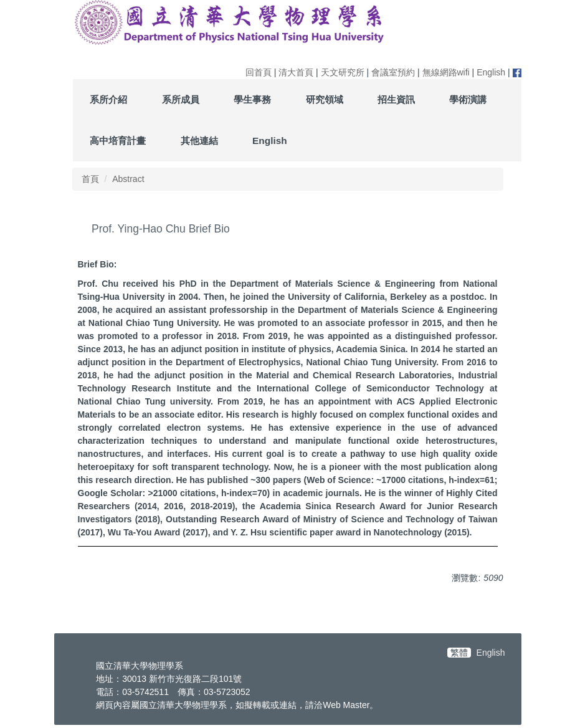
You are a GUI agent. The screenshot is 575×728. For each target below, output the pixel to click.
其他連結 (199, 141)
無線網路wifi (446, 72)
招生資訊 (396, 99)
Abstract (128, 179)
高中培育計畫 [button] (118, 141)
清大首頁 (296, 72)
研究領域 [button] (325, 99)
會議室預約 (393, 72)
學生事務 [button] (252, 99)
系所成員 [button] (181, 99)
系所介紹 (108, 99)
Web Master (346, 705)
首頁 (90, 179)
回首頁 (259, 72)
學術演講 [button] (468, 99)
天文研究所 (343, 72)
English (491, 72)
